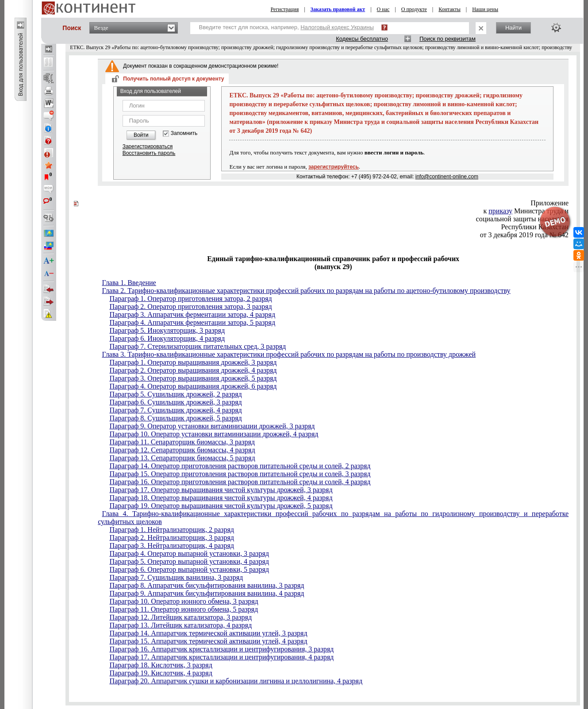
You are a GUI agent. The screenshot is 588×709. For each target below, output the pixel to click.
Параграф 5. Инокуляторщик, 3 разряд (167, 330)
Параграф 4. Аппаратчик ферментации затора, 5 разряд (192, 322)
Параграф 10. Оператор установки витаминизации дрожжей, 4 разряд (214, 434)
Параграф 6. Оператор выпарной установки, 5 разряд (189, 569)
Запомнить (184, 133)
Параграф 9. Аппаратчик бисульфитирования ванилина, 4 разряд (207, 593)
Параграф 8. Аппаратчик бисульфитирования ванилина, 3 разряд (207, 585)
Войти (141, 135)
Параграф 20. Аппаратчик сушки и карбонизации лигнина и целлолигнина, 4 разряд (236, 681)
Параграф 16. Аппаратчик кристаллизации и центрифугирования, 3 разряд (222, 649)
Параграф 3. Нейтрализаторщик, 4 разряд (172, 545)
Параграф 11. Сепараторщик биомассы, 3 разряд (182, 442)
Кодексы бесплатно (362, 39)
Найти (513, 28)
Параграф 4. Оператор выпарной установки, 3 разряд (189, 553)
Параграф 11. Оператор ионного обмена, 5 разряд (184, 609)
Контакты (450, 9)
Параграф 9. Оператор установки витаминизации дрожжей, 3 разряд (212, 426)
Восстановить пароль (149, 153)
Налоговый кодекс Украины (337, 27)
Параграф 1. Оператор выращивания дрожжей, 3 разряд (193, 362)
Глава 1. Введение (129, 283)
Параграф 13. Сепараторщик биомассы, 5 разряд (183, 458)
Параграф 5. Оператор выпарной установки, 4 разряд (189, 561)
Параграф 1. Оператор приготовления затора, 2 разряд (191, 299)
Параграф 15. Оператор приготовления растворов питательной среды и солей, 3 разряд (240, 474)
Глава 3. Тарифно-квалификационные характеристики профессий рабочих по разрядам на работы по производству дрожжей (289, 354)
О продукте (414, 9)
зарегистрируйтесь (334, 167)
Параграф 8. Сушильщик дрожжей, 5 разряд (176, 418)
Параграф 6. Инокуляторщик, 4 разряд (167, 338)
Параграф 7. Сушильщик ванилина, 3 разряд (177, 577)
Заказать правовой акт (338, 9)
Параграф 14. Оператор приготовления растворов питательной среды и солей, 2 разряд (240, 466)
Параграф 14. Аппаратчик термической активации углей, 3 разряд (209, 633)
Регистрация (285, 9)
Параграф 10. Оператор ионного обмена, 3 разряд (184, 601)
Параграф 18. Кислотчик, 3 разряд (161, 665)
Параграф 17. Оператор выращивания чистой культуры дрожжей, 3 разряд (221, 490)
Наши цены (485, 9)
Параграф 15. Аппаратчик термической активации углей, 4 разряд (209, 641)
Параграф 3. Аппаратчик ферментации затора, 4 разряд (192, 314)
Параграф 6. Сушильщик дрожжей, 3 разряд (176, 402)
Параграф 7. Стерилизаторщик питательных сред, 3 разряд (198, 346)
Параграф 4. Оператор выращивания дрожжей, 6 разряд (193, 386)
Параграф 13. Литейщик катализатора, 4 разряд (181, 625)
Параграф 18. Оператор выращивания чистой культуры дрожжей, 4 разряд (221, 498)
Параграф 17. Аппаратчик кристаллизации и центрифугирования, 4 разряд (222, 657)
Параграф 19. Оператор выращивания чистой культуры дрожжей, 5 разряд (221, 506)
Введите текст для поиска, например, (286, 27)
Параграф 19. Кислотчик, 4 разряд (161, 673)
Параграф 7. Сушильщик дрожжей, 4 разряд (176, 410)
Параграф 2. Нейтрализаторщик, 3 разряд (172, 538)
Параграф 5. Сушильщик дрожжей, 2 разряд (176, 394)
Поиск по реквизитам (448, 39)
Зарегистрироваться (148, 146)
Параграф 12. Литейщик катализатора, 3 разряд (181, 617)
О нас (383, 9)
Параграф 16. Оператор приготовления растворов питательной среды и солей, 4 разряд (240, 482)
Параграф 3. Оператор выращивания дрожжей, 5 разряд (193, 378)
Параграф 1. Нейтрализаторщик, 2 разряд (172, 530)
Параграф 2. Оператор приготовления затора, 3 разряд (191, 306)
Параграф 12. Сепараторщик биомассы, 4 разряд (183, 450)
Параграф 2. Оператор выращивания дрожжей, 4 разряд (193, 370)
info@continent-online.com (447, 177)
